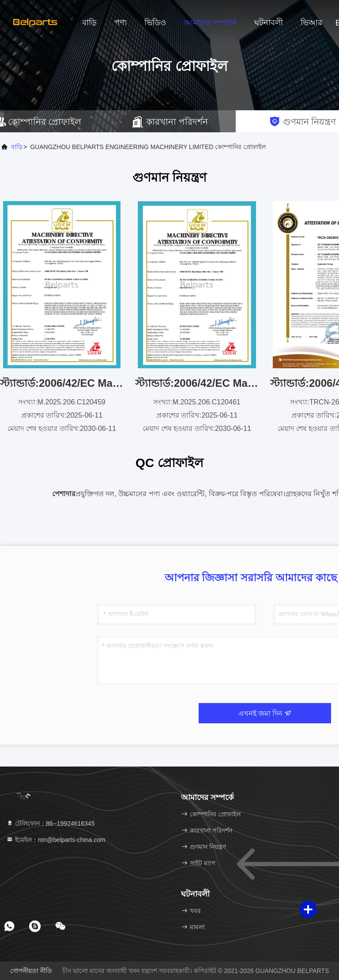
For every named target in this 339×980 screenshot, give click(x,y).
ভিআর (311, 22)
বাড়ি (89, 22)
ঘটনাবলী (269, 22)
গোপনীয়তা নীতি (31, 971)
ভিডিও (155, 22)
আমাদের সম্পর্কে (210, 22)
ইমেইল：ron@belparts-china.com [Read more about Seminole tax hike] (56, 840)
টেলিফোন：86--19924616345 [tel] (50, 823)
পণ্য (121, 22)
